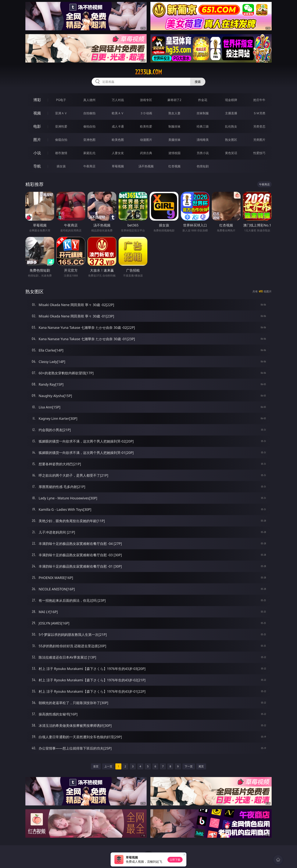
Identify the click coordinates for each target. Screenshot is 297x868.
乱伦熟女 (231, 126)
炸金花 (203, 100)
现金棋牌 (231, 100)
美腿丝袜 (174, 140)
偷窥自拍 (61, 140)
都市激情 (61, 153)
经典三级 (203, 126)
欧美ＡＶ (118, 113)
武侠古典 (146, 153)
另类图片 (259, 140)
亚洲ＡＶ (61, 113)
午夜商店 (89, 166)
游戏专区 (146, 100)
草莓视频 (118, 166)
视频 (37, 113)
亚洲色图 (89, 140)
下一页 (189, 766)
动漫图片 (146, 140)
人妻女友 (118, 153)
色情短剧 (203, 166)
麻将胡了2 (174, 100)
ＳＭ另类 (259, 113)
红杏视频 (174, 166)
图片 (37, 140)
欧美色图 (118, 140)
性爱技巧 (259, 153)
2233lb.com (148, 72)
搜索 (198, 82)
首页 (96, 766)
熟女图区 (231, 140)
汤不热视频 (146, 166)
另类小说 (203, 153)
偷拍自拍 (89, 126)
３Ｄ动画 (146, 113)
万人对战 (118, 100)
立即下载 (175, 860)
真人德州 (89, 100)
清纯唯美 (203, 140)
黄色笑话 (231, 153)
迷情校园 (174, 153)
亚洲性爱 (61, 126)
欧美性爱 (146, 126)
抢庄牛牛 (259, 100)
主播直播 (231, 113)
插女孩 (61, 166)
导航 (37, 166)
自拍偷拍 (89, 113)
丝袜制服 (203, 113)
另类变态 (259, 126)
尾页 (201, 766)
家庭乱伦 (89, 153)
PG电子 (61, 100)
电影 (37, 126)
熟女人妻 (174, 113)
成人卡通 (118, 126)
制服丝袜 (174, 126)
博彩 (37, 100)
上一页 (108, 766)
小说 (37, 153)
